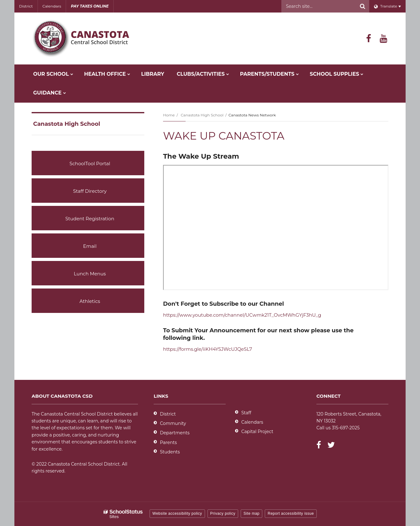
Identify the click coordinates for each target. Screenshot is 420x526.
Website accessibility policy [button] (177, 513)
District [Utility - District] (26, 6)
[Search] (363, 6)
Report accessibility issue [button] (291, 513)
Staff (246, 413)
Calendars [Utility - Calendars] (52, 6)
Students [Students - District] (170, 452)
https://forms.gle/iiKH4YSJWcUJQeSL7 (207, 349)
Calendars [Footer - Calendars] (252, 422)
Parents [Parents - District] (168, 442)
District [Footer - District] (168, 414)
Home (169, 115)
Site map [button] (251, 513)
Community (173, 423)
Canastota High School (202, 115)
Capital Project (257, 432)
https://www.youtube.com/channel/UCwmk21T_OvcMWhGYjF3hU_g (242, 315)
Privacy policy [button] (223, 513)
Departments (175, 433)
